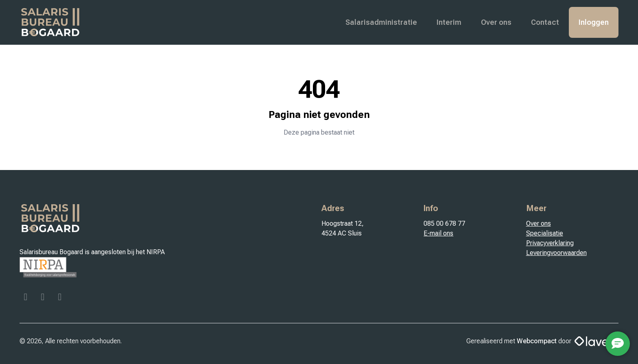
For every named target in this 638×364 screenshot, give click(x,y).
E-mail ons (438, 233)
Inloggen (594, 22)
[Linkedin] (60, 298)
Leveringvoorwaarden (556, 253)
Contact (545, 22)
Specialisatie (545, 233)
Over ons (496, 22)
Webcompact (537, 341)
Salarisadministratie (381, 22)
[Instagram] (44, 298)
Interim (449, 22)
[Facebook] (26, 298)
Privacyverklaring (550, 243)
